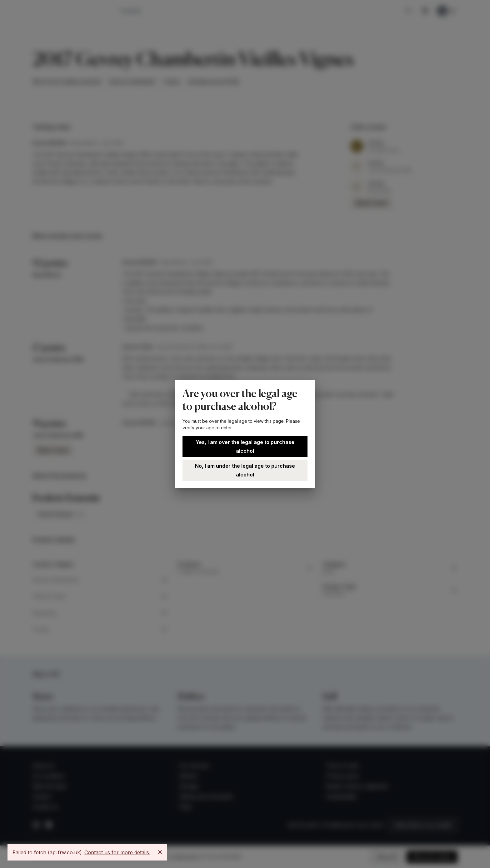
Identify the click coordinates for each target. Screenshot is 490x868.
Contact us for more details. (117, 852)
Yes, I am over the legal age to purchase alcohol (245, 446)
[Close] (160, 852)
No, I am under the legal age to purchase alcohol (245, 470)
